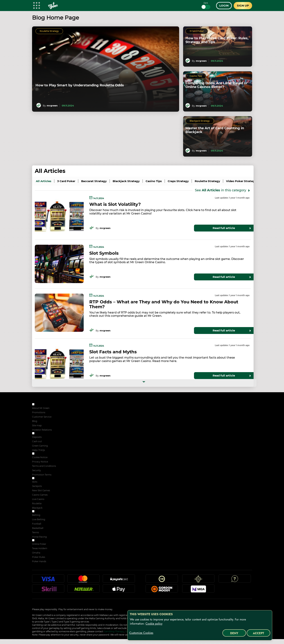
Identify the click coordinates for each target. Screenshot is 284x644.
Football (37, 524)
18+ (162, 580)
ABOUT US (41, 405)
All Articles (50, 171)
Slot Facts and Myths (113, 352)
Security (36, 470)
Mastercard (83, 580)
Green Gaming (40, 446)
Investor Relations (42, 430)
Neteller (83, 590)
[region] (200, 625)
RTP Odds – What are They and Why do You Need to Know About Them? (164, 304)
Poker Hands (39, 561)
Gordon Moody (162, 590)
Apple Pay (119, 590)
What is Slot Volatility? (115, 204)
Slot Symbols (104, 253)
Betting (36, 515)
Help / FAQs (38, 450)
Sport (38, 512)
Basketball (38, 528)
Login (224, 6)
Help (235, 580)
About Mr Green (41, 408)
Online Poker (39, 544)
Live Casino (38, 499)
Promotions (39, 412)
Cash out (37, 441)
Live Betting (39, 519)
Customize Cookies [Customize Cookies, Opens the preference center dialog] (141, 633)
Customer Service (42, 417)
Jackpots (37, 486)
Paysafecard (119, 580)
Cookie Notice (40, 457)
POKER (39, 541)
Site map (37, 425)
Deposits (37, 437)
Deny (234, 633)
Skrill (48, 590)
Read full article (224, 228)
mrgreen (52, 106)
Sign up (243, 6)
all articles (44, 181)
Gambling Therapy (114, 631)
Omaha (36, 553)
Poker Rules (39, 557)
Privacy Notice (40, 462)
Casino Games (40, 495)
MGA (198, 590)
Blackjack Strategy (200, 121)
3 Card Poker (197, 31)
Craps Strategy (178, 181)
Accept (258, 633)
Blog (35, 421)
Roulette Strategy (49, 31)
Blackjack (37, 508)
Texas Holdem (40, 548)
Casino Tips (196, 76)
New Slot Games (41, 490)
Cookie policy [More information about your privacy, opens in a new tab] (154, 624)
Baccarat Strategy (94, 181)
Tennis (35, 532)
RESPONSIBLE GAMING (48, 434)
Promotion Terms (42, 475)
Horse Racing (39, 537)
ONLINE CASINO (44, 478)
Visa (48, 580)
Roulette (37, 503)
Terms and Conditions (44, 466)
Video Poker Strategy (241, 181)
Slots (35, 482)
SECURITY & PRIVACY (47, 454)
